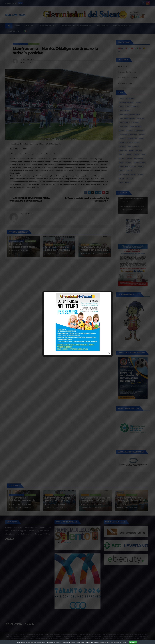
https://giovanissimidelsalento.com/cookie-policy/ (95, 642)
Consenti (133, 642)
